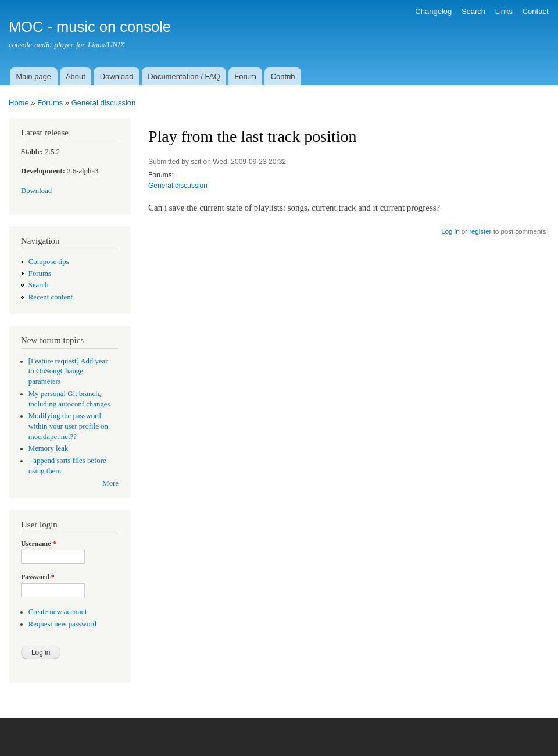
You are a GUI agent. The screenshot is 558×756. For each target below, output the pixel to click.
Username (38, 544)
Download (117, 76)
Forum (245, 76)
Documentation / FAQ (184, 76)
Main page (33, 76)
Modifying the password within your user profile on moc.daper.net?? (68, 426)
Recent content (51, 297)
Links (504, 11)
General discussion (104, 103)
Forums (50, 103)
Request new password (62, 624)
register (480, 231)
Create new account (58, 612)
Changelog (433, 11)
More (110, 483)
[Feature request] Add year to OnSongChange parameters (68, 372)
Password (38, 577)
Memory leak (49, 448)
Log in (450, 231)
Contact (536, 11)
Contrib (283, 76)
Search (473, 11)
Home (19, 103)
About (76, 76)
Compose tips (49, 262)
